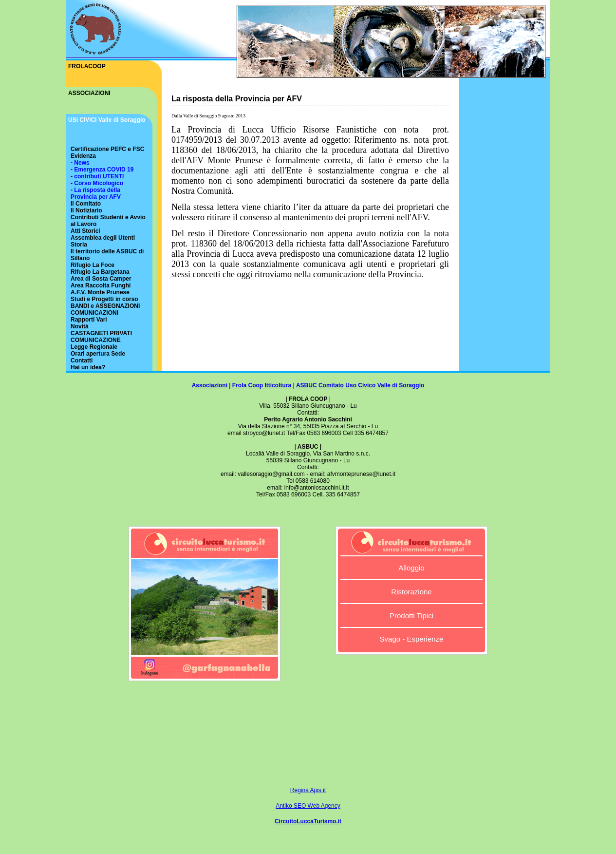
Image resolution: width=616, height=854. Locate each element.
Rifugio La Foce (93, 265)
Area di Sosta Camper (101, 279)
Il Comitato (86, 204)
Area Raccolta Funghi (101, 285)
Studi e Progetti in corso (104, 299)
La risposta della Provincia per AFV (96, 193)
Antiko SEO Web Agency (308, 806)
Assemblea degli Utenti (103, 238)
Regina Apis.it (308, 790)
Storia (79, 245)
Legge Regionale (94, 347)
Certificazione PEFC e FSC (107, 149)
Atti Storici (85, 231)
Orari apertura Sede (98, 354)
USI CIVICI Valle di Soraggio (107, 120)
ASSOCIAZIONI (89, 93)
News (82, 163)
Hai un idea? (88, 367)
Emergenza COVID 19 (104, 170)
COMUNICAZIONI (94, 313)
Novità (80, 326)
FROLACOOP (87, 66)
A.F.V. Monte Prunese (100, 292)
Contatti (82, 361)
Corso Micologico (99, 183)
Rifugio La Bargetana (100, 272)
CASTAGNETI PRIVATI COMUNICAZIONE (101, 337)
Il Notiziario (86, 210)
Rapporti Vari (89, 320)
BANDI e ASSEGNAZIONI (105, 306)
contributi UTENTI (99, 176)
